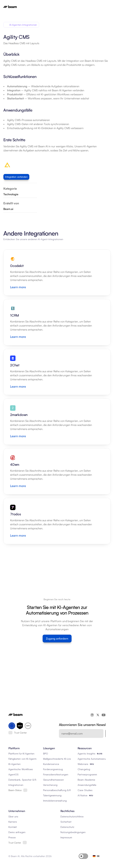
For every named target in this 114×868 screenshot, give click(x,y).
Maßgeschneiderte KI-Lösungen (60, 759)
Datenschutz (67, 827)
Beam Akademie (86, 780)
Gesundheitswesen (54, 780)
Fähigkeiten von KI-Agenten (23, 759)
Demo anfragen (17, 832)
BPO (46, 754)
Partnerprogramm (87, 774)
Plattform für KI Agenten (21, 754)
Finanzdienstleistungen (56, 774)
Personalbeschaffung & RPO (59, 790)
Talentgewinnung (52, 795)
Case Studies (85, 790)
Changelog (84, 769)
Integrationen (16, 785)
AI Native (82, 795)
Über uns (13, 816)
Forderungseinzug (53, 769)
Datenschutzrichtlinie (72, 816)
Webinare (83, 764)
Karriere (13, 822)
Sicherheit (66, 822)
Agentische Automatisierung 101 (95, 759)
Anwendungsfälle (87, 785)
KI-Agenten (15, 764)
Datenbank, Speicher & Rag (24, 780)
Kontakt (13, 827)
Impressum (66, 837)
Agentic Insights (86, 754)
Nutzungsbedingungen (73, 832)
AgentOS (13, 774)
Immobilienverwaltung (55, 801)
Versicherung (50, 785)
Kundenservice (51, 764)
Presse (12, 837)
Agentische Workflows (21, 769)
